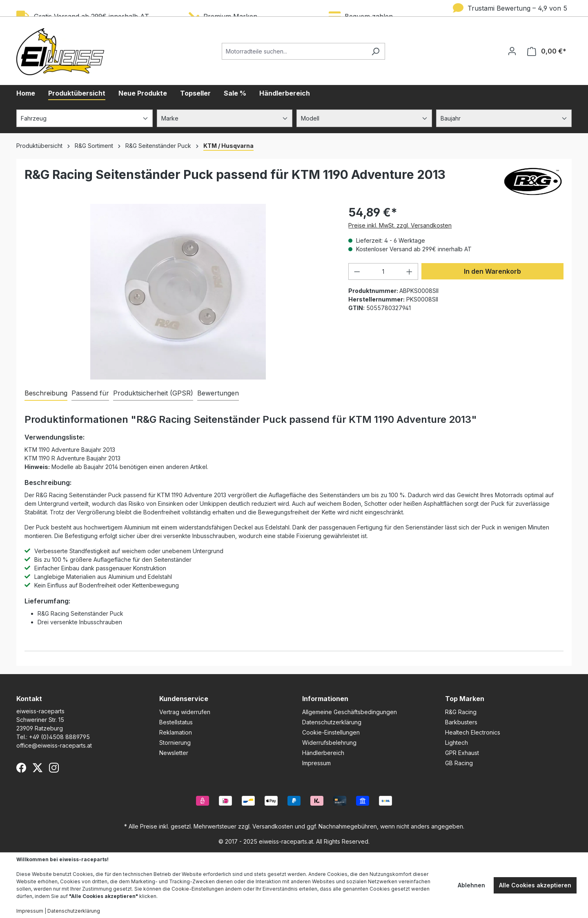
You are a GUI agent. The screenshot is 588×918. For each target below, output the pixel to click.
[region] (178, 292)
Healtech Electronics (473, 732)
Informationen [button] (325, 699)
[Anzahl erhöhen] (410, 271)
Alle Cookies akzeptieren (535, 885)
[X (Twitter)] (38, 768)
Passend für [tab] (90, 393)
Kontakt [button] (29, 699)
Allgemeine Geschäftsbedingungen (350, 712)
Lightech (457, 743)
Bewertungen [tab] (218, 393)
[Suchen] (375, 51)
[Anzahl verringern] (357, 271)
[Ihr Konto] (512, 51)
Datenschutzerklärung (332, 722)
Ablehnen (471, 885)
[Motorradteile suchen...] (294, 51)
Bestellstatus (176, 722)
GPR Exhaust (462, 753)
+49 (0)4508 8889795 (59, 737)
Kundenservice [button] (184, 699)
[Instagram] (54, 768)
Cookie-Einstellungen (331, 732)
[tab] (46, 393)
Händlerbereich (323, 753)
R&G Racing (461, 712)
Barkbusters (461, 722)
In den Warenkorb (492, 271)
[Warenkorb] (547, 51)
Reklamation (176, 732)
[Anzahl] (383, 271)
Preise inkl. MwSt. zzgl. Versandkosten (400, 225)
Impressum (316, 763)
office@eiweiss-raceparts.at (54, 745)
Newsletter (174, 753)
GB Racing (459, 763)
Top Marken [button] (465, 699)
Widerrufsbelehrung (329, 743)
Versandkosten (273, 826)
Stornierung (175, 743)
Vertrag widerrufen (185, 712)
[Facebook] (21, 768)
